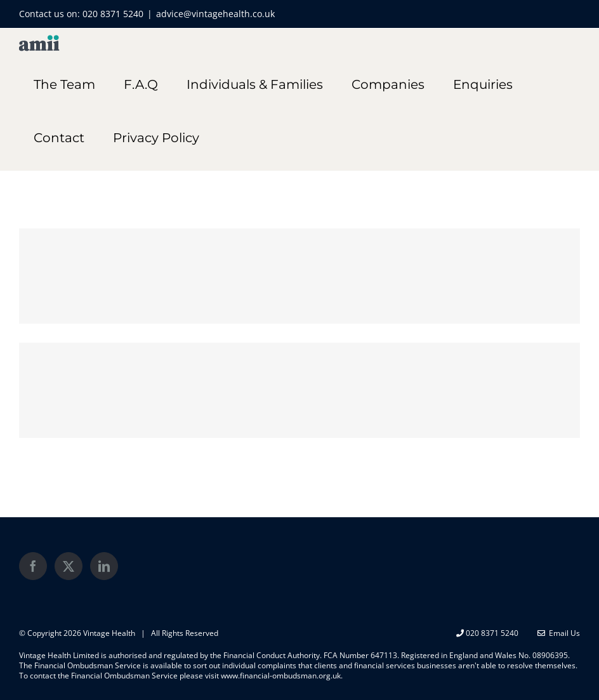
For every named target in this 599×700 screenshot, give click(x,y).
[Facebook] (33, 566)
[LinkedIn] (104, 566)
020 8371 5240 (113, 14)
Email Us (559, 633)
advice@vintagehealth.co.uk (215, 14)
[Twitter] (69, 566)
